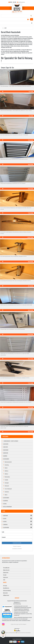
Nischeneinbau (7, 477)
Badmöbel (5, 456)
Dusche (18, 519)
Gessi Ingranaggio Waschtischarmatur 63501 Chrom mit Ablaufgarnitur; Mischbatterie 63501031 (16, 281)
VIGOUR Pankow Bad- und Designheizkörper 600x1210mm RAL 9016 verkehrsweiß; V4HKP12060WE (16, 305)
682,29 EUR (31, 310)
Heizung (5, 504)
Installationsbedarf (7, 507)
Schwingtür (7, 483)
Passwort (4, 537)
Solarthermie (18, 527)
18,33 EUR (31, 116)
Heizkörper (6, 501)
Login (3, 532)
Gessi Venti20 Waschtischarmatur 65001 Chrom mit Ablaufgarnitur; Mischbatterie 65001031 (15, 378)
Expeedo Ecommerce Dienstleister (24, 633)
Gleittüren (6, 471)
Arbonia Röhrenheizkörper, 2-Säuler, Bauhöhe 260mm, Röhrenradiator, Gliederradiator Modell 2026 (16, 86)
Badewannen (6, 450)
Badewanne (18, 516)
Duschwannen (6, 498)
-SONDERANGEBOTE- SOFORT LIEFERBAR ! (11, 441)
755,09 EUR (31, 140)
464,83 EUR (31, 165)
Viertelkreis (7, 492)
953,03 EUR (31, 407)
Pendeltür (6, 480)
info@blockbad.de (22, 2)
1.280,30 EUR (30, 335)
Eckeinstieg (7, 465)
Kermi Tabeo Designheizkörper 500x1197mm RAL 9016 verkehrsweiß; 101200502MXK (14, 135)
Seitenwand (7, 486)
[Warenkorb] (17, 19)
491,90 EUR (31, 286)
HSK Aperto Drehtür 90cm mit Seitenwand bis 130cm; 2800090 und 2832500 (13, 329)
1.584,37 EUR (30, 237)
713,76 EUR (31, 383)
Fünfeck (6, 468)
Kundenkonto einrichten (17, 549)
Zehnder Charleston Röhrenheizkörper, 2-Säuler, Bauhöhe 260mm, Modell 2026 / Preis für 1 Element (16, 111)
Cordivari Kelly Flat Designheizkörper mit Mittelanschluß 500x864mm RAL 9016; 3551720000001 (16, 402)
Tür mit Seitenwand (8, 489)
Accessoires (6, 444)
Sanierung (18, 524)
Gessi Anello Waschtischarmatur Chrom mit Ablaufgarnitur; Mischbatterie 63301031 (14, 256)
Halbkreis (6, 474)
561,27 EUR (31, 359)
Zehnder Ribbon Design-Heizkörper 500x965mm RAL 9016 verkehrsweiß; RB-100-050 (14, 159)
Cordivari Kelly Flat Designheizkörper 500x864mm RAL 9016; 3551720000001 (13, 184)
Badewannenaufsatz (8, 462)
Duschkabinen (6, 459)
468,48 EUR (31, 262)
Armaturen (6, 447)
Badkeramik (6, 453)
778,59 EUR (31, 213)
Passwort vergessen (17, 546)
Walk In (6, 495)
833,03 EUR (31, 189)
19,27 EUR (31, 92)
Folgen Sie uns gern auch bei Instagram (18, 624)
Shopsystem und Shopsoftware (9, 633)
